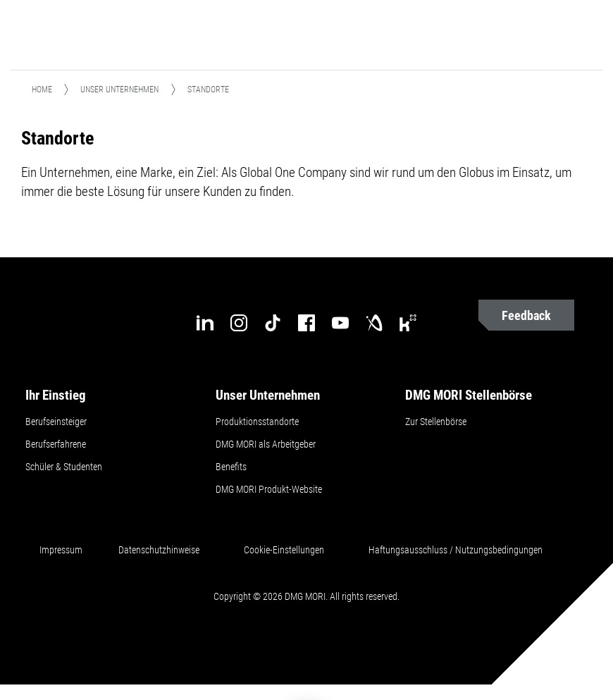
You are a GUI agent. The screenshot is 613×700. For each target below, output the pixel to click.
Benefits (231, 467)
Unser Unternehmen (119, 90)
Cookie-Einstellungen (284, 550)
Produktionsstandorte (257, 422)
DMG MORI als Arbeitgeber (266, 444)
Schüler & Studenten (64, 467)
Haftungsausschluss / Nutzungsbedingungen (456, 550)
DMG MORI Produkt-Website (269, 489)
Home (42, 90)
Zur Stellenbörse (436, 422)
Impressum (61, 550)
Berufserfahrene (56, 444)
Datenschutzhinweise (159, 550)
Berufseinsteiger (56, 422)
